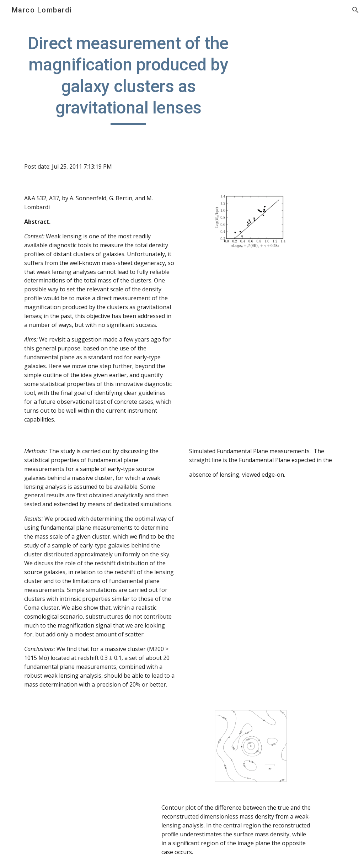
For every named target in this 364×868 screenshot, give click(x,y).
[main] (129, 79)
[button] (355, 10)
